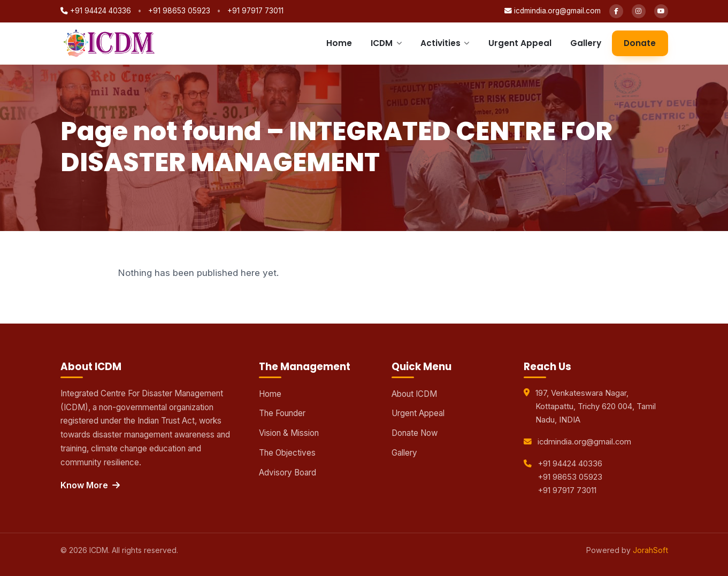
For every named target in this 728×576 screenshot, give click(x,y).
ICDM (386, 43)
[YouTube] (661, 11)
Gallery (586, 43)
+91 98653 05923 (179, 11)
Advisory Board (288, 473)
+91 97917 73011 (255, 11)
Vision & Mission (289, 433)
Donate (640, 43)
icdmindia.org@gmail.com (553, 11)
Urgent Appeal (520, 43)
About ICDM (414, 394)
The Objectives (287, 453)
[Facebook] (616, 11)
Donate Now (415, 433)
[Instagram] (639, 11)
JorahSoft (650, 550)
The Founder (282, 413)
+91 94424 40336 (96, 11)
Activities (445, 43)
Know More (90, 485)
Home (339, 43)
